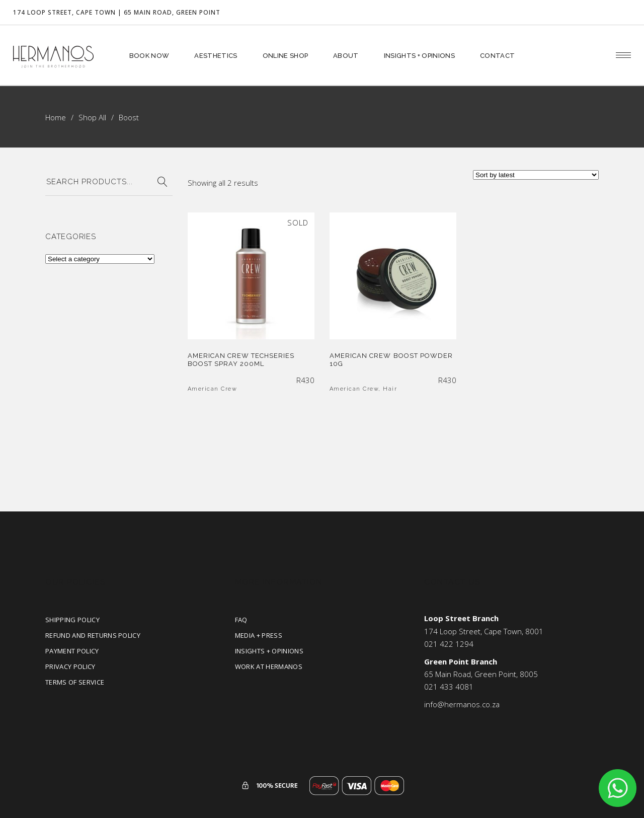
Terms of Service (75, 682)
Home (56, 117)
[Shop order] (536, 175)
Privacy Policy (70, 666)
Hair (390, 389)
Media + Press (259, 635)
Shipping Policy (72, 620)
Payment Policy (72, 651)
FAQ (241, 620)
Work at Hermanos (269, 666)
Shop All (92, 117)
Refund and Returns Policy (93, 635)
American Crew (213, 389)
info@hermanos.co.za (462, 704)
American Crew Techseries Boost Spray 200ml (241, 360)
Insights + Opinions (269, 651)
